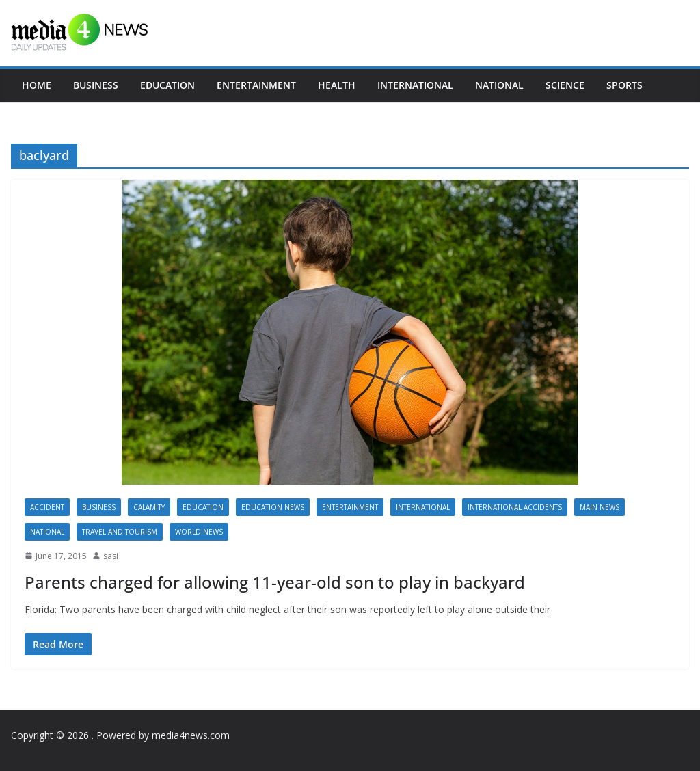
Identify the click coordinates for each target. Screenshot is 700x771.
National (499, 85)
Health (337, 85)
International (415, 85)
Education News (273, 507)
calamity (149, 507)
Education (167, 85)
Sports (624, 85)
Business (96, 85)
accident (47, 507)
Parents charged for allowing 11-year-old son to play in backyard (275, 582)
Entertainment (256, 85)
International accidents (515, 507)
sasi (111, 556)
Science (565, 85)
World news (199, 532)
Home (37, 85)
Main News (600, 507)
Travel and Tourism (120, 532)
